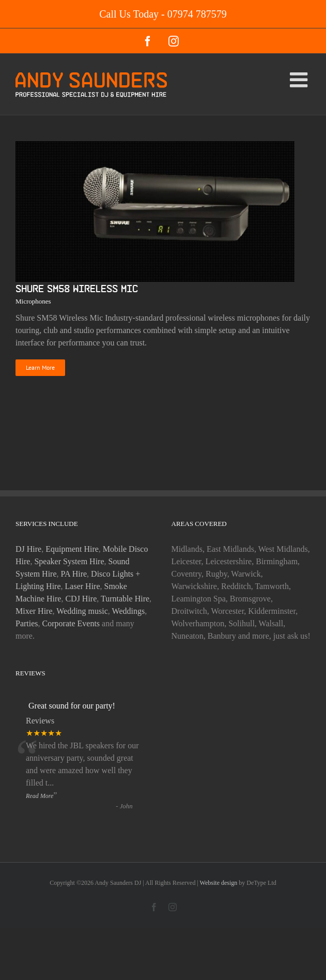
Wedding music (82, 611)
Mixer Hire (34, 611)
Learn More (40, 367)
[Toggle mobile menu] (300, 80)
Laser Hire (83, 586)
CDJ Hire (81, 599)
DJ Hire (28, 549)
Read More (40, 796)
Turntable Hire (125, 599)
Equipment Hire (72, 549)
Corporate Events (71, 623)
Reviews (40, 721)
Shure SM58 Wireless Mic (77, 289)
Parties (27, 623)
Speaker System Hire (69, 561)
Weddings (129, 611)
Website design (220, 883)
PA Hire (74, 574)
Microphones (33, 301)
